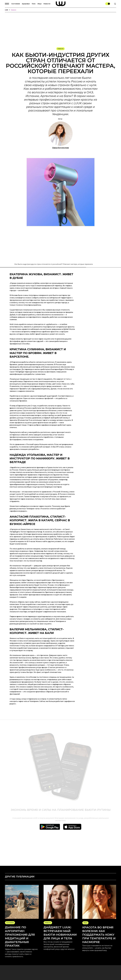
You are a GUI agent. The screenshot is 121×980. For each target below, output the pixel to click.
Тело (34, 4)
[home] (61, 4)
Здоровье (26, 4)
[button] (8, 4)
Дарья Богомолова (60, 148)
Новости (47, 4)
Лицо (40, 4)
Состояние (16, 4)
